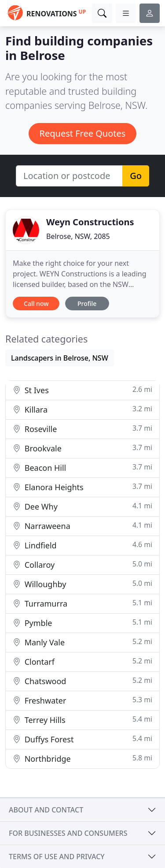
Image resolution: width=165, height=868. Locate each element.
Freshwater (82, 700)
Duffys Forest (82, 739)
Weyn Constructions (90, 222)
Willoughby (82, 584)
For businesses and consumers (68, 833)
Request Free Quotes (83, 133)
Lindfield (82, 545)
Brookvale (82, 448)
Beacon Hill (82, 468)
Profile (87, 304)
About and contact (46, 810)
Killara (82, 409)
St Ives (82, 390)
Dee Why (82, 506)
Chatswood (82, 681)
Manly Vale (82, 642)
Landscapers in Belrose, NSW (60, 358)
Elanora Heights (82, 487)
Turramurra (82, 603)
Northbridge (82, 758)
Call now (36, 304)
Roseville (82, 429)
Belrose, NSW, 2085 (78, 236)
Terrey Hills (82, 720)
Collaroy (82, 564)
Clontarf (82, 661)
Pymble (82, 623)
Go (136, 176)
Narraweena (82, 526)
